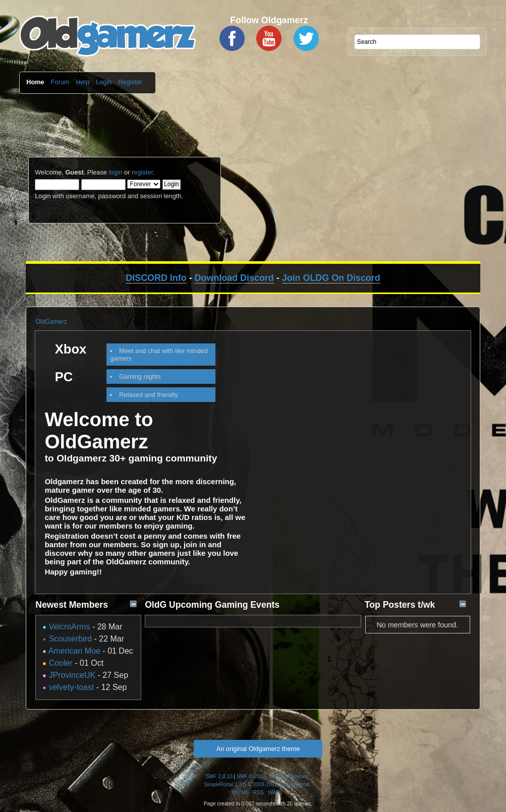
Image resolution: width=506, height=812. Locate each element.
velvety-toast (72, 687)
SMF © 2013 (251, 776)
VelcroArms (70, 627)
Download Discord (234, 278)
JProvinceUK (72, 675)
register (142, 172)
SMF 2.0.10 (219, 776)
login (115, 172)
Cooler (61, 663)
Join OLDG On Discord (331, 278)
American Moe (74, 651)
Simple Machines (288, 776)
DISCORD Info (156, 278)
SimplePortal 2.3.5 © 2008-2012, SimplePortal (257, 785)
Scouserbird (70, 639)
